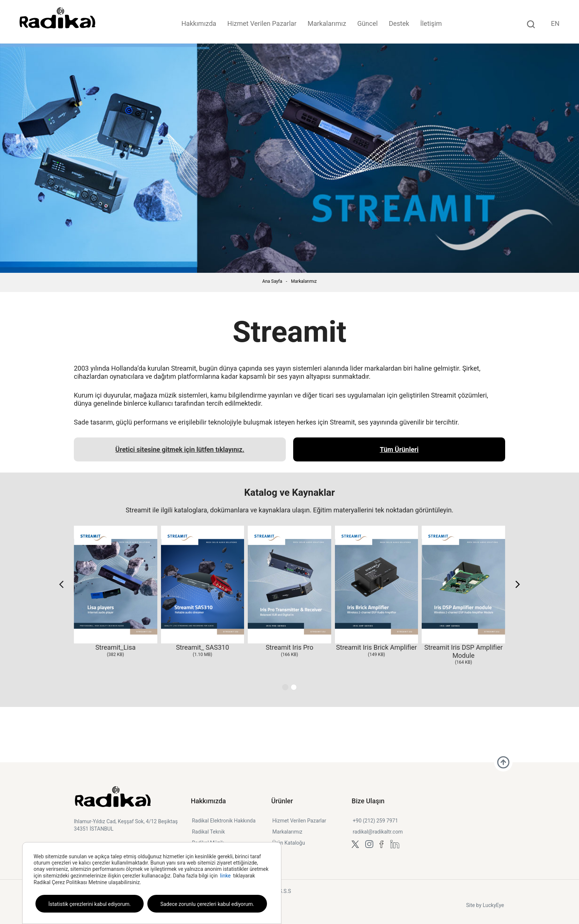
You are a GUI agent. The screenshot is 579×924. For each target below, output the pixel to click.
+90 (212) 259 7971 (375, 821)
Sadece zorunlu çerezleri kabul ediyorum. (207, 904)
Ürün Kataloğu (289, 843)
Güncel (367, 23)
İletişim (431, 23)
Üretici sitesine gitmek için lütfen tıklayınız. (180, 449)
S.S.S (285, 891)
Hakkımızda (199, 23)
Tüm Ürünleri (399, 449)
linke (225, 876)
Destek (399, 23)
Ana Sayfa (272, 281)
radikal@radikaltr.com (378, 832)
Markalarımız (327, 23)
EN (555, 23)
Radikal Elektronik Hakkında (224, 821)
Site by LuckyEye (485, 905)
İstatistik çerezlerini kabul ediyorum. (90, 904)
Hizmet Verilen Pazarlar (262, 23)
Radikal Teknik (208, 832)
